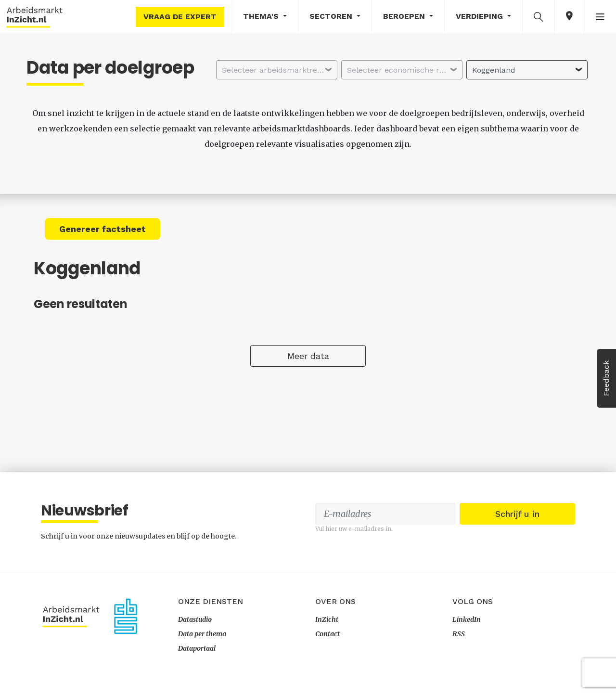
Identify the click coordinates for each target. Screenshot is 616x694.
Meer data (308, 356)
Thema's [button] (262, 16)
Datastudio (195, 619)
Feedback (606, 378)
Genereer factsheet (103, 229)
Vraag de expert (180, 17)
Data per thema (202, 634)
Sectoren (332, 16)
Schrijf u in (517, 514)
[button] (539, 16)
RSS (459, 634)
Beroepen (405, 16)
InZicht (327, 619)
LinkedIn (467, 619)
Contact (327, 634)
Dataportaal (197, 648)
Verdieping (481, 16)
